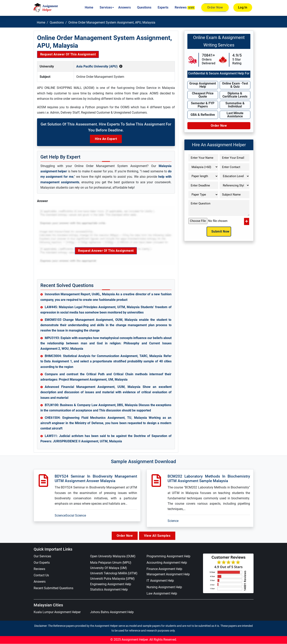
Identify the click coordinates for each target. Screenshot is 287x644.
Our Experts (42, 563)
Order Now (215, 8)
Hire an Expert (106, 139)
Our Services (42, 556)
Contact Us (41, 575)
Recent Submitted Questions (53, 588)
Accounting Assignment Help (167, 563)
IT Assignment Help (160, 581)
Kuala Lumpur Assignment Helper (57, 612)
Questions (144, 7)
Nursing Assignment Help (164, 587)
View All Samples (159, 536)
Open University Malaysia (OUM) (113, 556)
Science (60, 515)
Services (106, 7)
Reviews (185, 8)
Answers (124, 7)
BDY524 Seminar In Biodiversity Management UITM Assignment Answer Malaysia (96, 479)
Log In (243, 7)
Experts (163, 7)
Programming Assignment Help (168, 556)
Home (89, 7)
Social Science (76, 515)
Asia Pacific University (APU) (97, 66)
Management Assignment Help (168, 574)
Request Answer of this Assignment (68, 54)
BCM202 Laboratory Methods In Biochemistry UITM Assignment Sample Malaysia (209, 479)
